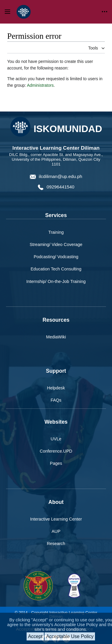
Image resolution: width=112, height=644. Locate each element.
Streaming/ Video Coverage (56, 244)
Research (56, 544)
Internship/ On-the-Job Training (56, 281)
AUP (56, 531)
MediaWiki (56, 337)
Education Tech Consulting (56, 269)
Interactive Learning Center (56, 519)
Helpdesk (56, 388)
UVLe (56, 439)
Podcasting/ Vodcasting (56, 257)
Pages (56, 463)
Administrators (40, 85)
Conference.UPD (56, 451)
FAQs (56, 400)
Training (56, 232)
